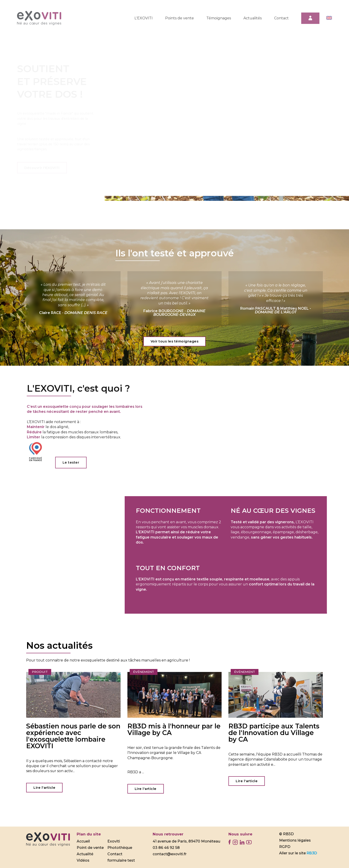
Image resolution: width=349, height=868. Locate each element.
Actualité (85, 854)
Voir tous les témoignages (175, 341)
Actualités (253, 18)
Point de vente (90, 848)
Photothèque (120, 848)
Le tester (73, 462)
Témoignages (219, 18)
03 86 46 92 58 (166, 848)
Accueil (83, 841)
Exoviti (114, 841)
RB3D (312, 853)
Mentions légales (295, 840)
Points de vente (180, 18)
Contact (281, 18)
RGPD (285, 847)
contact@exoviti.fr (170, 854)
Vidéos (83, 860)
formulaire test (121, 860)
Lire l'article (44, 788)
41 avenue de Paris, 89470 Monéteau (186, 841)
